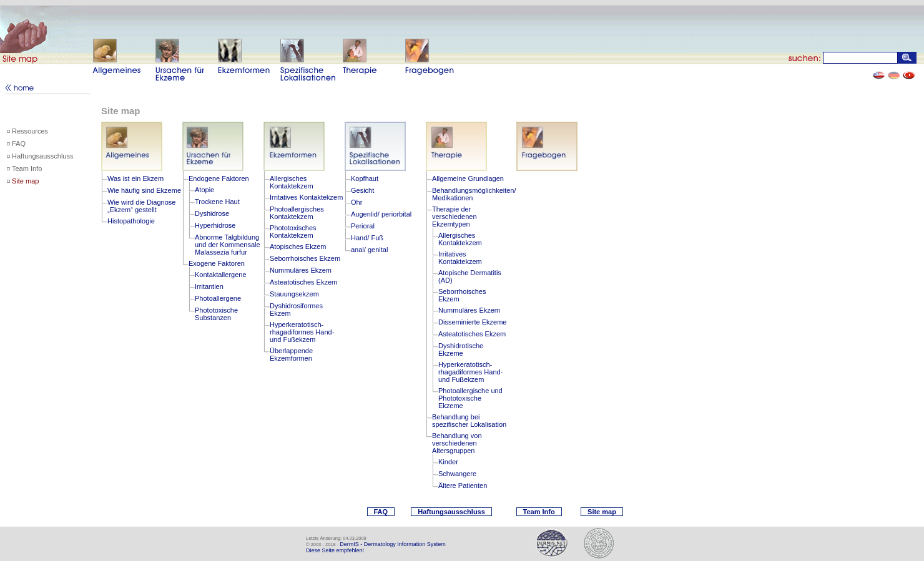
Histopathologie (131, 221)
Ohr (356, 202)
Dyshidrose (212, 213)
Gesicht (362, 190)
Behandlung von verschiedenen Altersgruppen (457, 443)
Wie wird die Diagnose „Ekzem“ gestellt (141, 206)
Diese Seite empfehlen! (335, 550)
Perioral (363, 226)
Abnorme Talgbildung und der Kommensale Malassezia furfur (228, 245)
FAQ (19, 144)
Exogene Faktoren (217, 263)
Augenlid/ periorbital (381, 214)
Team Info (27, 168)
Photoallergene (218, 298)
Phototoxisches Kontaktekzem (293, 232)
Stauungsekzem (294, 294)
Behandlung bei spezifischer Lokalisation (469, 421)
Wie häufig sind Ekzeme (144, 190)
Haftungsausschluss (42, 156)
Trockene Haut (217, 202)
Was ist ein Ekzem (135, 178)
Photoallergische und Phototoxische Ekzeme (470, 398)
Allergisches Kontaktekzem (292, 182)
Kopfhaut (365, 178)
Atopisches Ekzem (298, 246)
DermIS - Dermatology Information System (393, 544)
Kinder (448, 462)
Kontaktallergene (221, 275)
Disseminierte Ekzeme (472, 322)
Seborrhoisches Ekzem (305, 258)
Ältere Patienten (463, 485)
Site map (25, 181)
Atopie (204, 190)
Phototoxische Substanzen (216, 314)
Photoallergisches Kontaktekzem (297, 213)
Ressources (30, 131)
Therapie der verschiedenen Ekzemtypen (455, 217)
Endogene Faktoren (219, 178)
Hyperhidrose (215, 225)
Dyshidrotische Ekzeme (461, 349)
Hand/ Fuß (367, 238)
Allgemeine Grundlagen (468, 178)
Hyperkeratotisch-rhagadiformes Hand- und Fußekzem (302, 332)
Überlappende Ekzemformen (291, 354)
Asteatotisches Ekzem (303, 282)
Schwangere (457, 474)
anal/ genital (369, 250)
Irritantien (209, 286)
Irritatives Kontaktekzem (306, 197)
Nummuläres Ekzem (301, 270)
